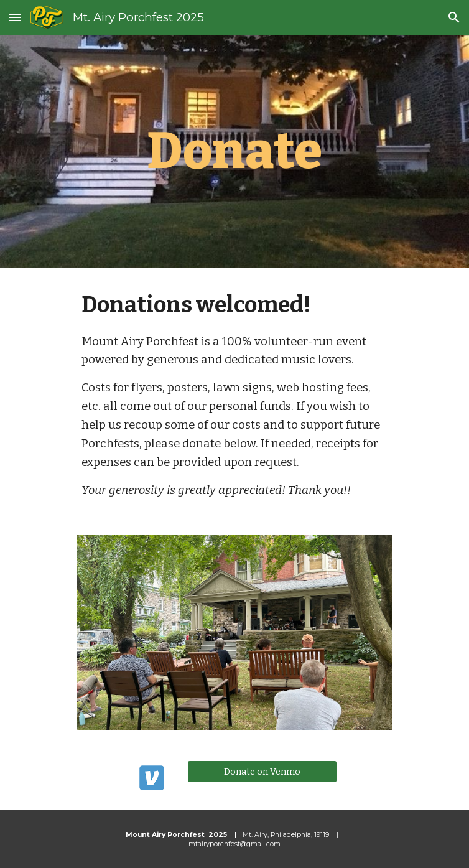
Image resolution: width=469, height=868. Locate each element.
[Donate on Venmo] (262, 771)
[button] (15, 17)
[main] (234, 151)
